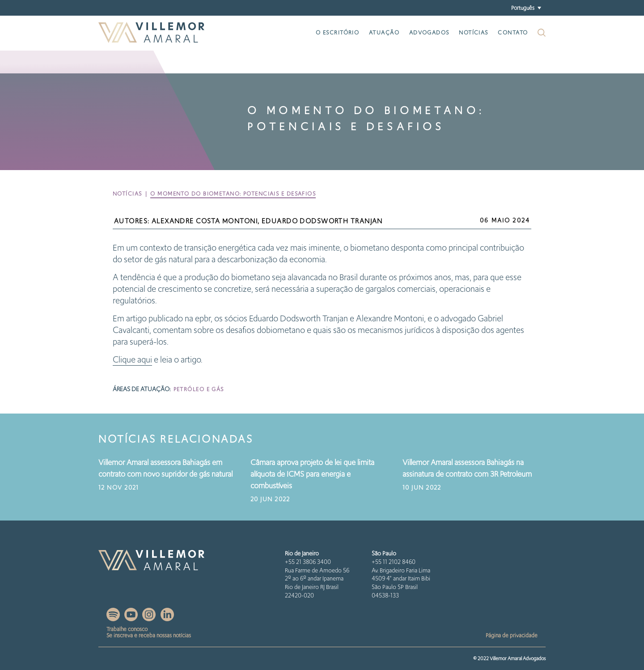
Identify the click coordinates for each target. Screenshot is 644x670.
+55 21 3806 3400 (308, 562)
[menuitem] (526, 8)
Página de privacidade (512, 635)
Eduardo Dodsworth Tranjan (322, 221)
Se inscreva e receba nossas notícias (149, 635)
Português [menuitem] (523, 7)
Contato (513, 32)
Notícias (474, 32)
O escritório (337, 32)
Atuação (384, 32)
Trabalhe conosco (127, 629)
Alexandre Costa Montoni (205, 221)
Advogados (429, 32)
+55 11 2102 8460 (394, 562)
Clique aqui (132, 360)
